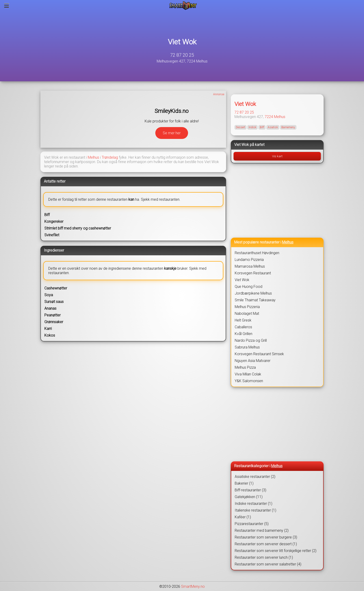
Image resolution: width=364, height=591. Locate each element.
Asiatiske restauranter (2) (255, 477)
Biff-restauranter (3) (250, 490)
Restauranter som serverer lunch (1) (264, 557)
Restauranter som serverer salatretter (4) (268, 564)
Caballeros (243, 327)
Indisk (252, 127)
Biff (262, 127)
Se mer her (172, 133)
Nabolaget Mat (247, 314)
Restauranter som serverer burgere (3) (266, 537)
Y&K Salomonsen (249, 381)
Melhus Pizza (245, 367)
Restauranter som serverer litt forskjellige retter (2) (276, 551)
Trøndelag (110, 157)
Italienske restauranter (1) (255, 510)
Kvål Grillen (244, 334)
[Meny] (7, 6)
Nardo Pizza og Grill (251, 340)
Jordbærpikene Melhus (253, 293)
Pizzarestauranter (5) (252, 524)
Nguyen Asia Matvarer (253, 361)
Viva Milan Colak (248, 374)
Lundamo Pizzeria (249, 260)
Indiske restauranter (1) (253, 504)
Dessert (240, 127)
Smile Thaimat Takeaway (255, 300)
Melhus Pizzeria (247, 307)
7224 (269, 117)
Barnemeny (288, 127)
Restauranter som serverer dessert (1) (266, 544)
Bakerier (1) (244, 483)
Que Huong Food (249, 287)
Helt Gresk (243, 320)
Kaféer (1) (243, 517)
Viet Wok (182, 42)
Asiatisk (273, 127)
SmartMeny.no (193, 586)
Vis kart (277, 156)
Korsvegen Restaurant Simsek (259, 354)
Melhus (93, 157)
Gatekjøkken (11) (249, 497)
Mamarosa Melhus (250, 266)
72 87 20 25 (182, 55)
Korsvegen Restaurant (253, 273)
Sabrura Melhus (247, 347)
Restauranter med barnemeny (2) (262, 530)
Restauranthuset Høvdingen (257, 253)
